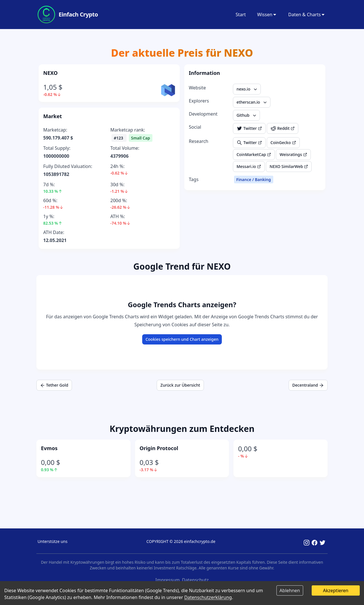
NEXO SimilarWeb (289, 166)
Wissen (267, 15)
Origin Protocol (159, 448)
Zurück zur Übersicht (180, 385)
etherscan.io (252, 102)
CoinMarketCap (254, 154)
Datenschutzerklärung (208, 597)
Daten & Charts (307, 15)
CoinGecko (283, 142)
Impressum (167, 580)
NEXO (50, 73)
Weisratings (293, 154)
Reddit (283, 128)
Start (241, 15)
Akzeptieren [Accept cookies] (336, 590)
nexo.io (248, 89)
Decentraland (308, 385)
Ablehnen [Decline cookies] (290, 590)
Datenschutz (195, 580)
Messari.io (249, 166)
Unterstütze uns (52, 541)
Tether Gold (54, 385)
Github (247, 115)
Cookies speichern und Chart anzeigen (182, 339)
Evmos (49, 448)
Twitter (249, 128)
